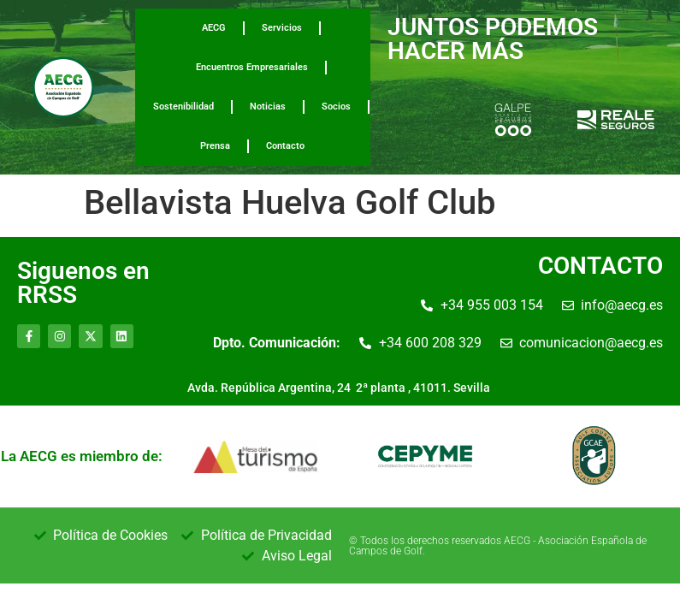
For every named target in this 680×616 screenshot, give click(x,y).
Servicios (282, 28)
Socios (336, 107)
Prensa (215, 146)
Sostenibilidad (183, 107)
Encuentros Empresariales (252, 67)
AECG (214, 28)
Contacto (285, 146)
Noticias (268, 107)
